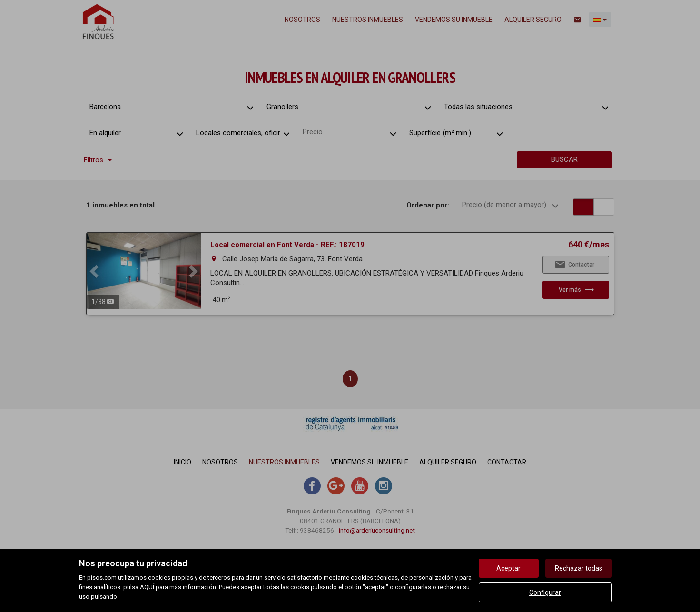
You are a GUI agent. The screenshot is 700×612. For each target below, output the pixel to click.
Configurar (545, 592)
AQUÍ (147, 587)
